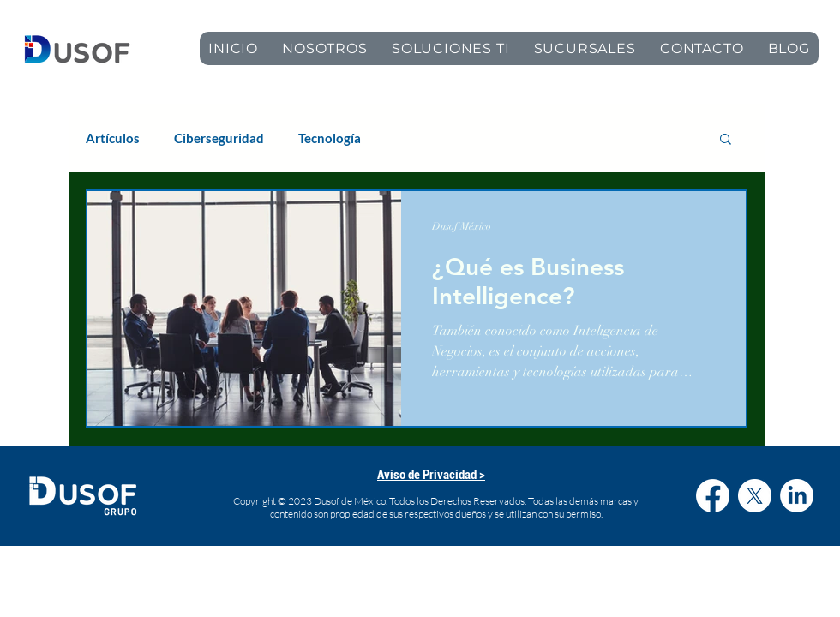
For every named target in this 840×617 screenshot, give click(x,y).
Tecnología (330, 138)
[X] (755, 496)
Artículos (113, 138)
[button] (726, 140)
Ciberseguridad (219, 138)
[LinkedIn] (797, 496)
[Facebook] (713, 496)
